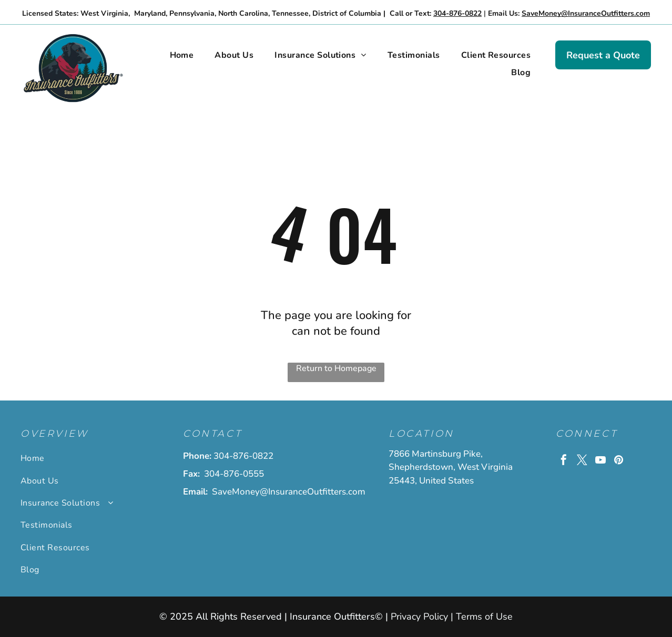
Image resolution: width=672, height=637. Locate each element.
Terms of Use (484, 617)
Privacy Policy (419, 617)
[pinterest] (619, 461)
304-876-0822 (243, 456)
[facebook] (564, 461)
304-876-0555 (234, 474)
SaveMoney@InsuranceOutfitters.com (289, 492)
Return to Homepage (336, 368)
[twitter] (582, 461)
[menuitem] (182, 55)
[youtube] (600, 461)
